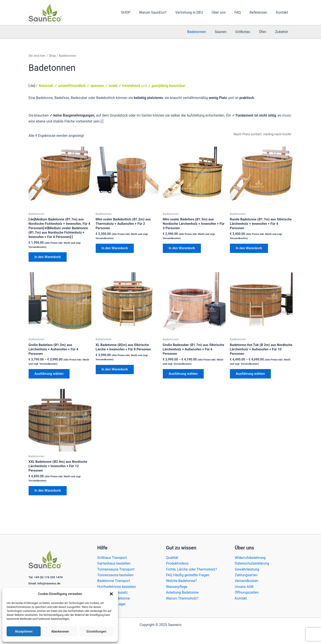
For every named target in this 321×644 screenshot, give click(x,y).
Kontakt (283, 12)
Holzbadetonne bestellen (117, 587)
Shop (53, 56)
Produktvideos (177, 563)
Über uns (225, 12)
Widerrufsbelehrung (250, 558)
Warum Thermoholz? (182, 598)
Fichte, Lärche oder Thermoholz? (192, 569)
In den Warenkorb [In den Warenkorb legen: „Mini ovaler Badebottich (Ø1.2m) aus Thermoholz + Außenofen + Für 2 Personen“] (116, 250)
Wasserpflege (177, 587)
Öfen (265, 32)
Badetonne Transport (114, 581)
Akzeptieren (24, 631)
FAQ (242, 12)
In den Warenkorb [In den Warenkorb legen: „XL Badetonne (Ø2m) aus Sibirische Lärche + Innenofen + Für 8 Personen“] (116, 378)
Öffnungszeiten (247, 592)
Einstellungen (96, 631)
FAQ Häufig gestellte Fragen (188, 575)
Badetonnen (205, 32)
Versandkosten (247, 581)
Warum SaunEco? (162, 12)
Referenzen (261, 12)
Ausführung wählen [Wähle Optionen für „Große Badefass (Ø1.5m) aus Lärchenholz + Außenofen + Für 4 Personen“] (50, 382)
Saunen (227, 32)
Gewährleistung (247, 569)
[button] (111, 594)
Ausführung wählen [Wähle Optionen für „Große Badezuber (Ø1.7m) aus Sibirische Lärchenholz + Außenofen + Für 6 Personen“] (185, 382)
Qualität (172, 558)
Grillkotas (247, 32)
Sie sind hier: (38, 56)
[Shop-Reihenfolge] (261, 134)
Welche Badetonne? (182, 581)
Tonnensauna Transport (116, 569)
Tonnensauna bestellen (115, 575)
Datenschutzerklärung (252, 563)
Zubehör (282, 32)
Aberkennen (60, 631)
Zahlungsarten (246, 575)
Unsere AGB (244, 587)
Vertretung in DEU (197, 12)
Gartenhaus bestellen (114, 563)
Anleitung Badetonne (182, 592)
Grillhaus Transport (112, 558)
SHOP (137, 12)
